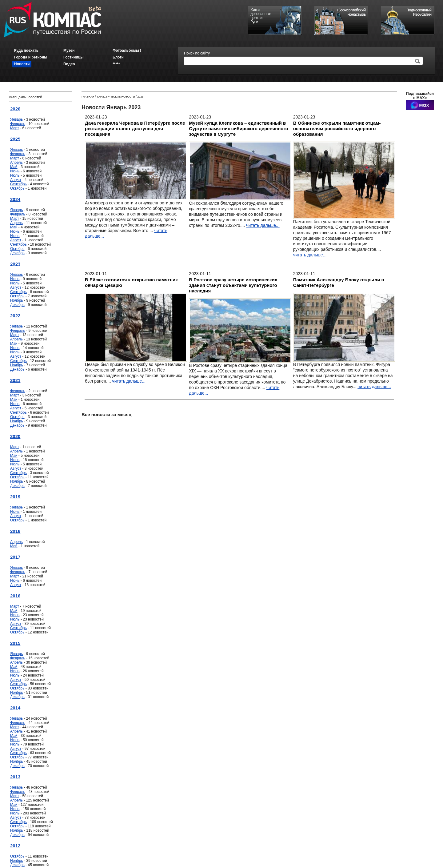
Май (14, 167)
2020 (15, 436)
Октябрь (17, 188)
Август (16, 180)
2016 (15, 596)
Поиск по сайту (197, 53)
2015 (15, 643)
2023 (15, 264)
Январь (16, 119)
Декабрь (17, 253)
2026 (15, 109)
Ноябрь (17, 300)
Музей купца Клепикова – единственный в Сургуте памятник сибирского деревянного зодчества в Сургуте (238, 129)
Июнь (15, 171)
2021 (15, 380)
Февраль (18, 124)
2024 (15, 199)
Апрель (16, 163)
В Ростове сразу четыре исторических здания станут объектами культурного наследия (233, 285)
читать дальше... (263, 225)
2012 (15, 846)
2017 (15, 557)
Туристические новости (116, 97)
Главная (88, 97)
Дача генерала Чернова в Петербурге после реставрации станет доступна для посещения (135, 129)
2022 (15, 316)
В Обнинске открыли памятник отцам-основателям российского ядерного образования (337, 129)
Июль (15, 175)
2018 (15, 531)
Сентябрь (18, 184)
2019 (15, 497)
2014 (15, 708)
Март (15, 128)
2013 (15, 777)
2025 (15, 139)
